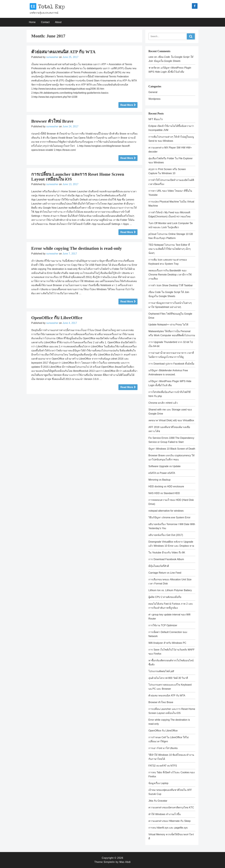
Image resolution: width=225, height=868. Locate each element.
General (153, 92)
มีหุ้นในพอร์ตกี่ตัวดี (159, 566)
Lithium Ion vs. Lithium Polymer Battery (170, 590)
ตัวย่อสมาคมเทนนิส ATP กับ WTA (63, 52)
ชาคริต (152, 68)
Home (32, 22)
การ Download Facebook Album (166, 559)
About (58, 22)
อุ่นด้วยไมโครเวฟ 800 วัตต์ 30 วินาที (168, 678)
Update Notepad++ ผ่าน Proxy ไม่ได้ (168, 325)
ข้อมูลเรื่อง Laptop (158, 783)
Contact (45, 22)
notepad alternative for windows (166, 511)
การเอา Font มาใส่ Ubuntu (163, 748)
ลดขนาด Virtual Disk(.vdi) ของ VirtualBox (171, 420)
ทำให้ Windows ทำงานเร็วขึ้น (165, 814)
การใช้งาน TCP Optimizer (163, 625)
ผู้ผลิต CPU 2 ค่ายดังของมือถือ (165, 597)
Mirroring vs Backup (159, 480)
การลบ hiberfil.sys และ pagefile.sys (168, 828)
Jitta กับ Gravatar (158, 801)
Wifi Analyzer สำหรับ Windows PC (167, 643)
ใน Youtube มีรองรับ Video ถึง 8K (167, 553)
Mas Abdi (125, 862)
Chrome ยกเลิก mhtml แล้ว (163, 403)
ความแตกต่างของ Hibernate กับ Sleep (170, 821)
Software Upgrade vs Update (164, 466)
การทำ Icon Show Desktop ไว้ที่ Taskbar (171, 285)
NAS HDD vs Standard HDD (164, 493)
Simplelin (109, 862)
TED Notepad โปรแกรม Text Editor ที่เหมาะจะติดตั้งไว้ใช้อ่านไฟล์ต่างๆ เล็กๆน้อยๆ (170, 249)
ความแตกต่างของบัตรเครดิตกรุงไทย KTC (171, 807)
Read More (127, 105)
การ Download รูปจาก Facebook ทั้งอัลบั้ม (171, 364)
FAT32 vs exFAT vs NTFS (163, 766)
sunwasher (52, 57)
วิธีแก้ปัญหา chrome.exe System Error (169, 517)
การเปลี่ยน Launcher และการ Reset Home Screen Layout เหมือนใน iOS (78, 177)
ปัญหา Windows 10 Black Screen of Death (172, 449)
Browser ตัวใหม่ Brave (52, 121)
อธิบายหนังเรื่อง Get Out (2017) (166, 535)
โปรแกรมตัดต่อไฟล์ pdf (161, 671)
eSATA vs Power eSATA (162, 473)
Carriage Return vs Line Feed (165, 573)
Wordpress (154, 99)
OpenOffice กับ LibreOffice (57, 318)
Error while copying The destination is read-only (77, 248)
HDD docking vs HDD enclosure (166, 486)
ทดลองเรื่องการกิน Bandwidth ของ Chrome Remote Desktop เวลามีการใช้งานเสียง (170, 275)
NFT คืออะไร (156, 119)
